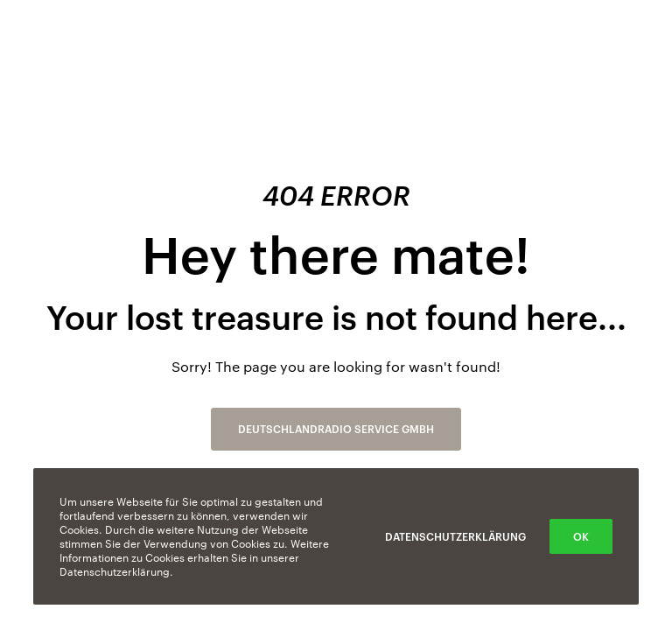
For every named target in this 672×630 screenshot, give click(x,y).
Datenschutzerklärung (455, 536)
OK (581, 536)
